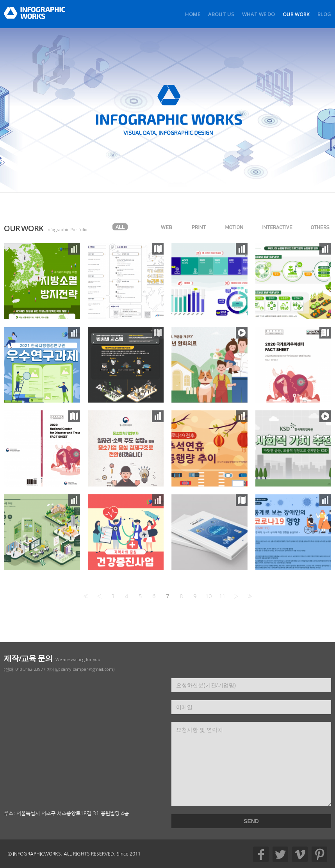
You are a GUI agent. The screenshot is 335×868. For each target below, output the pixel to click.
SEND (251, 821)
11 (222, 596)
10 (208, 596)
